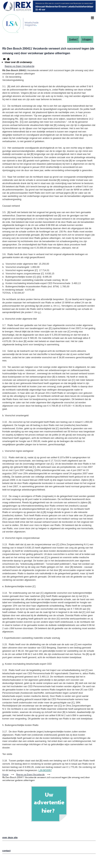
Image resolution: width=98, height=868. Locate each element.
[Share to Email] (4, 59)
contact (7, 851)
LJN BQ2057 (45, 770)
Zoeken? (73, 39)
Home (5, 774)
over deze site (10, 837)
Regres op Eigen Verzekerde (20, 66)
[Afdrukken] (8, 59)
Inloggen (87, 39)
